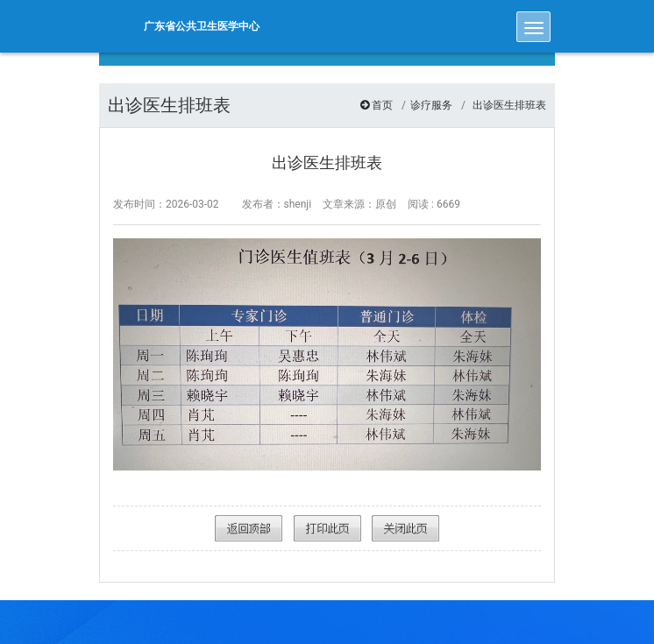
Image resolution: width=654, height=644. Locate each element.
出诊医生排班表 (509, 105)
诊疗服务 (431, 105)
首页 (382, 105)
